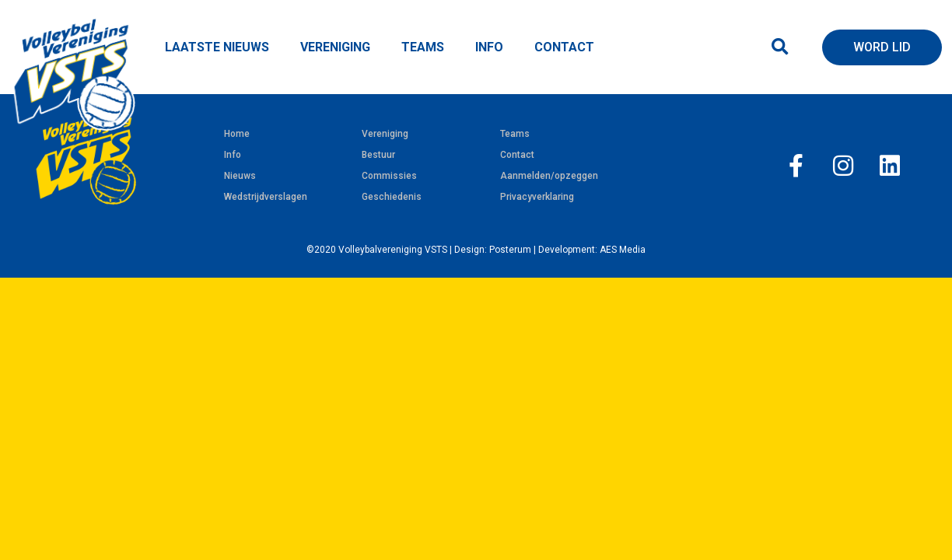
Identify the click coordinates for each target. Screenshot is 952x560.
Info (233, 155)
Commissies (389, 176)
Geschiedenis (392, 197)
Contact (517, 155)
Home (237, 134)
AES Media (623, 250)
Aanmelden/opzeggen (549, 176)
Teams (515, 134)
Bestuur (378, 155)
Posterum (510, 250)
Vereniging (385, 134)
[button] (780, 47)
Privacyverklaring (537, 197)
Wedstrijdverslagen (266, 197)
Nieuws (240, 176)
